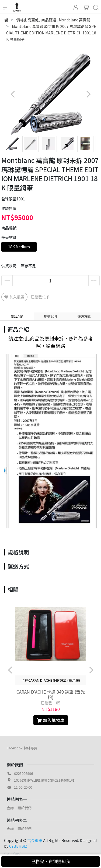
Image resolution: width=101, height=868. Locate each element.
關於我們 (25, 808)
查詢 (10, 808)
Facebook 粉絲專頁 (22, 748)
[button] (88, 94)
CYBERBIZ (18, 846)
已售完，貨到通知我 (51, 861)
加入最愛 (14, 297)
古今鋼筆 (35, 840)
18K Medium (19, 247)
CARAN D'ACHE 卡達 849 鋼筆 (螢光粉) (51, 694)
